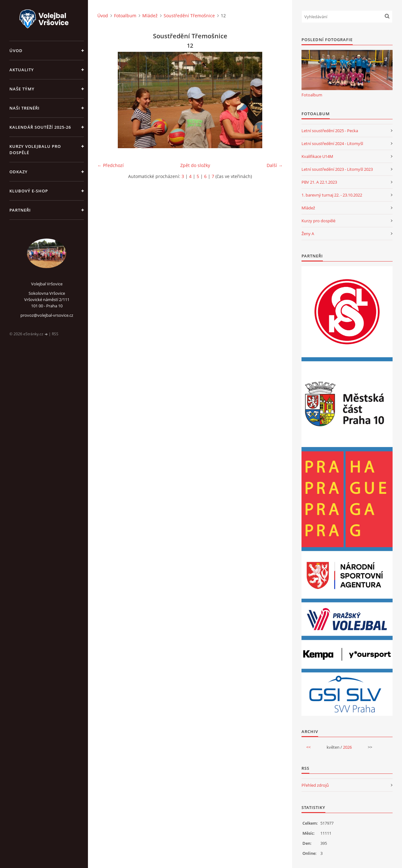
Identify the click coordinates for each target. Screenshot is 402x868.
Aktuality (22, 70)
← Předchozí (111, 165)
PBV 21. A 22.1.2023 (319, 182)
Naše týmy (22, 89)
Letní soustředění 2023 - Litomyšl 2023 (337, 169)
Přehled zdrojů (315, 785)
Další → (275, 165)
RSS (55, 334)
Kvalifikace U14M (317, 156)
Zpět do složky (195, 165)
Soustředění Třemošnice (189, 16)
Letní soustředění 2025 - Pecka (330, 131)
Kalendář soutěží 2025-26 (40, 127)
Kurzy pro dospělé (318, 221)
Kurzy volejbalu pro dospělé (35, 149)
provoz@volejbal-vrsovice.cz (47, 315)
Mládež (150, 16)
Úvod (16, 51)
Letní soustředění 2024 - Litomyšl (332, 143)
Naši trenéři (24, 108)
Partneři (20, 210)
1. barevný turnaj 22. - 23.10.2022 (332, 195)
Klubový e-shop (29, 191)
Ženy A (308, 234)
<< (308, 747)
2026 (347, 747)
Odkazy (19, 172)
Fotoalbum (125, 16)
